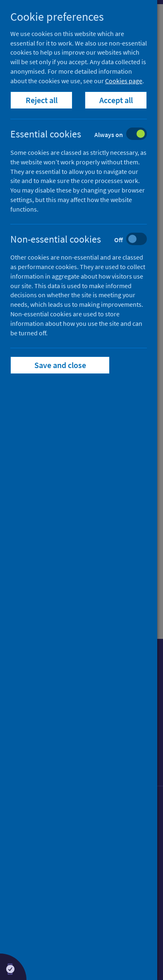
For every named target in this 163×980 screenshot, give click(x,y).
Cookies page (124, 81)
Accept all (116, 100)
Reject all (42, 100)
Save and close (60, 365)
